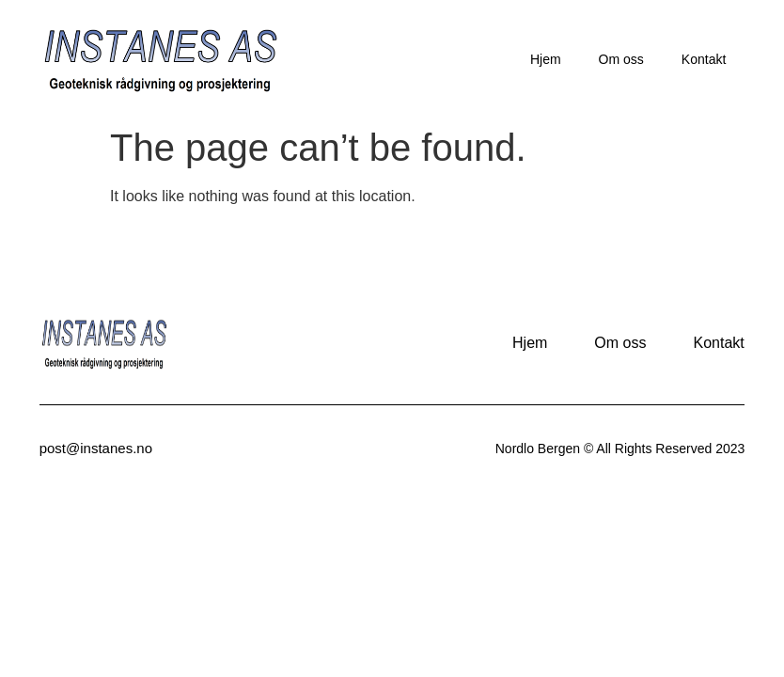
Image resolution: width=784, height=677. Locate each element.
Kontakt (704, 59)
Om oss (621, 59)
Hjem (546, 59)
